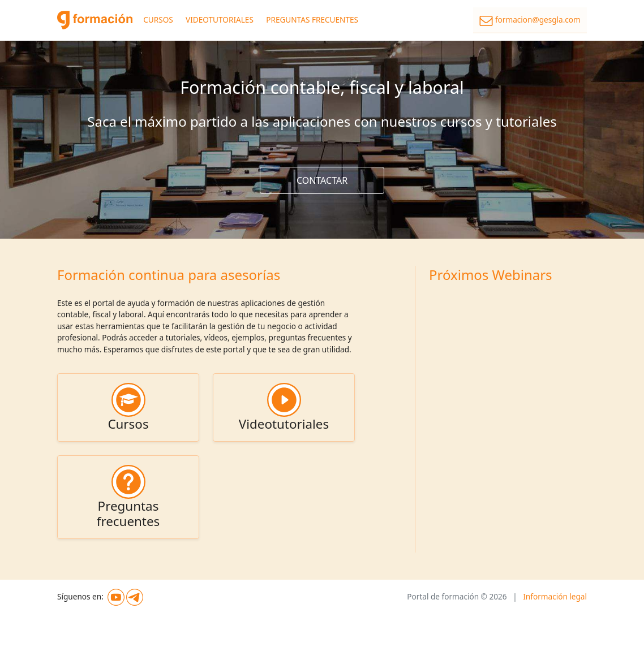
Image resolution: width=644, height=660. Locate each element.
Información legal (555, 596)
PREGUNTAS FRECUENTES (312, 20)
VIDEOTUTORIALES (220, 20)
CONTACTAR (322, 180)
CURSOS (158, 20)
